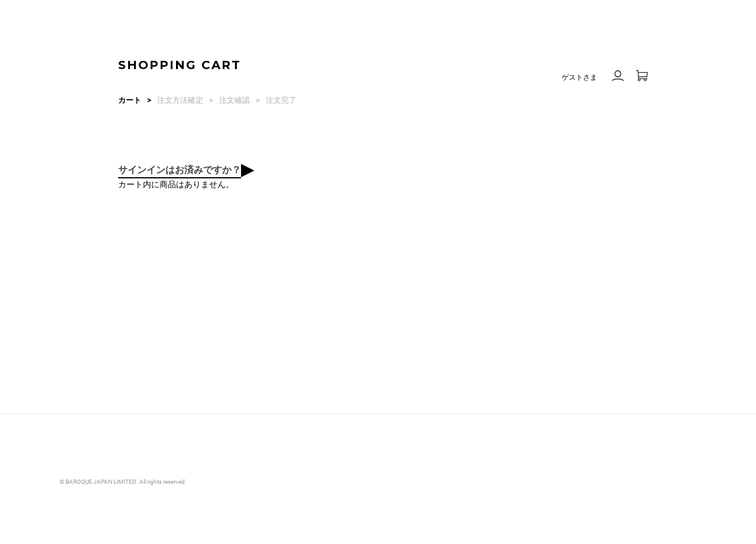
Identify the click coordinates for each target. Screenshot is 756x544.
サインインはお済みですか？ (180, 170)
